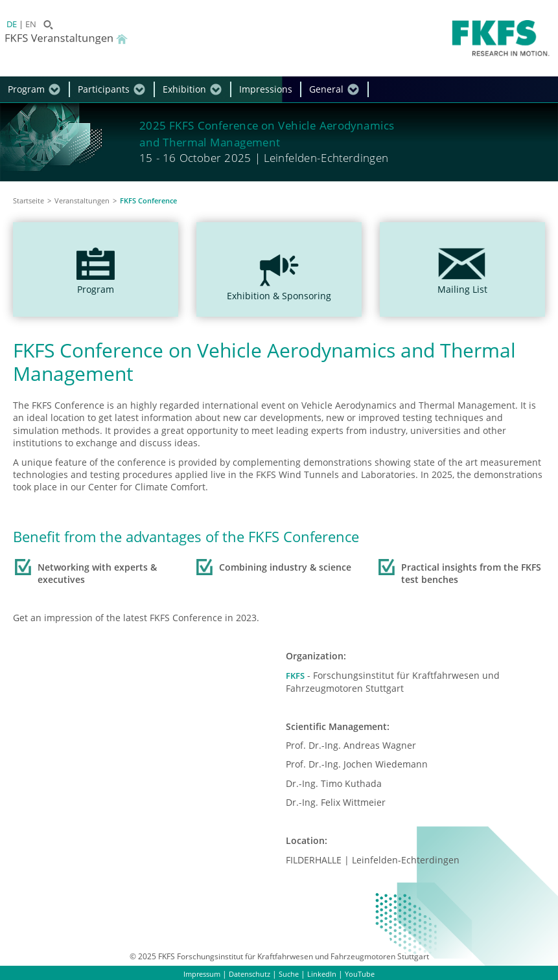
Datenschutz (250, 973)
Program (26, 89)
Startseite (29, 200)
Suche (292, 973)
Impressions (266, 89)
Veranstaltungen (82, 200)
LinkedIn (326, 973)
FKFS (296, 675)
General (326, 89)
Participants (104, 89)
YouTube (365, 973)
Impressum (198, 973)
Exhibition (184, 89)
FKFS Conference (148, 200)
